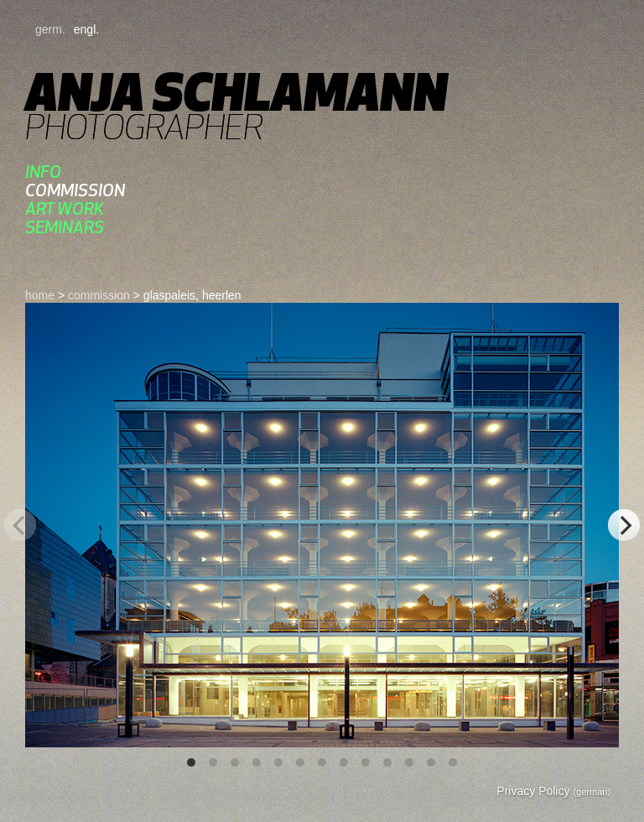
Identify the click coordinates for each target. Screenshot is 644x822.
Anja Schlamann (236, 92)
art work (65, 208)
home (40, 295)
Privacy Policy (553, 791)
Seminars (65, 227)
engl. (86, 29)
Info (43, 172)
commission (75, 190)
